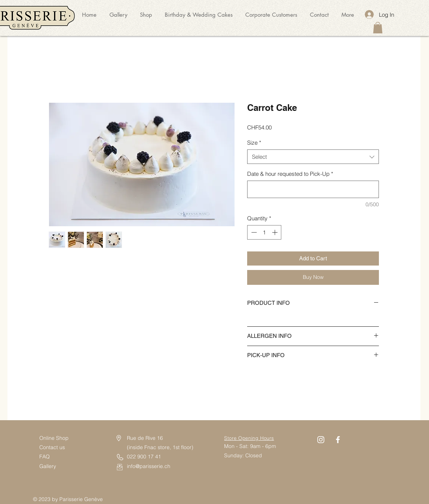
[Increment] (276, 232)
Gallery (48, 466)
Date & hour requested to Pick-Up (290, 174)
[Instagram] (321, 440)
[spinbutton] (264, 232)
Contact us (53, 447)
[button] (378, 28)
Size (254, 143)
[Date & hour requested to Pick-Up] (313, 189)
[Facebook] (338, 440)
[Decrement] (253, 232)
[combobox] (313, 157)
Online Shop (54, 438)
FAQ (45, 457)
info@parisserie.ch (149, 466)
